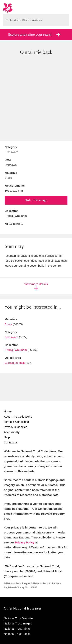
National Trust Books (17, 634)
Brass (8, 324)
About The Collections (18, 417)
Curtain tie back (15, 363)
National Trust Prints (17, 629)
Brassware (11, 337)
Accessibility (12, 432)
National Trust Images (18, 623)
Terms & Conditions (16, 422)
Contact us (11, 442)
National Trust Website (18, 618)
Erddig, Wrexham (16, 350)
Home (8, 411)
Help (7, 437)
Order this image (36, 200)
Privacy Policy (25, 542)
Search (64, 19)
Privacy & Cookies (16, 427)
